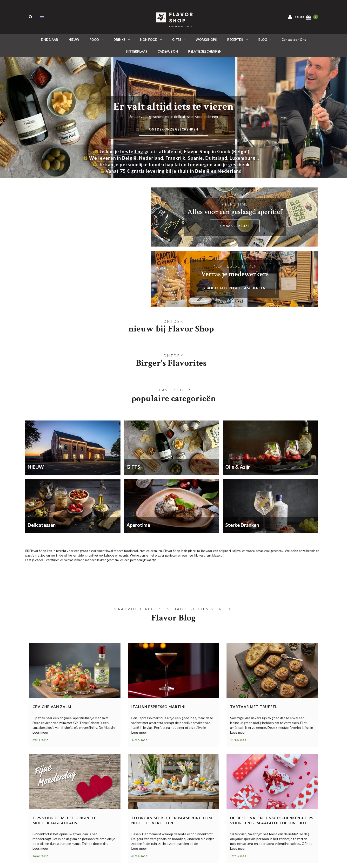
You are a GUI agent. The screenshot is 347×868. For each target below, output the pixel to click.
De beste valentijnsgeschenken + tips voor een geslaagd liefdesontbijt (272, 822)
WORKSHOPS (206, 41)
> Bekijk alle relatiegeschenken (235, 289)
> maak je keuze (235, 227)
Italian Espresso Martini (158, 708)
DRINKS (122, 41)
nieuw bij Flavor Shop (171, 330)
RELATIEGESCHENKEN (205, 53)
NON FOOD (151, 41)
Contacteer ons (294, 41)
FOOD (96, 41)
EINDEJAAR (50, 41)
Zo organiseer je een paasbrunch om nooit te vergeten (172, 822)
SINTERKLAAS (137, 53)
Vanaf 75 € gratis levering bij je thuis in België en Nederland (171, 172)
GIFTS (179, 41)
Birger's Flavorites (171, 364)
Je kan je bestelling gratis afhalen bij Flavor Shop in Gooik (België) (171, 153)
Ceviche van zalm (52, 708)
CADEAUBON (168, 53)
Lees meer (40, 734)
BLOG (265, 41)
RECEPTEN (238, 41)
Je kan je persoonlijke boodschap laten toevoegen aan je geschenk (171, 166)
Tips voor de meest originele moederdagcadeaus (64, 822)
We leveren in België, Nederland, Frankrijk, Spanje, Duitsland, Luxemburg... (171, 159)
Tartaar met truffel (254, 708)
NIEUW (74, 41)
